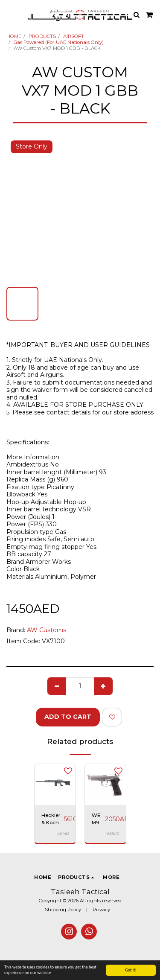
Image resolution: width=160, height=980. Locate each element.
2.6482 (63, 834)
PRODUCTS (42, 36)
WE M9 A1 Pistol (98, 819)
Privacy (101, 910)
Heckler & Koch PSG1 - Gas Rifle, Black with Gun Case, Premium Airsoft (53, 819)
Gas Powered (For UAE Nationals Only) (59, 42)
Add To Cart (68, 717)
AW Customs (47, 630)
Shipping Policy (63, 910)
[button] (9, 15)
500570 (113, 834)
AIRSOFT (74, 36)
